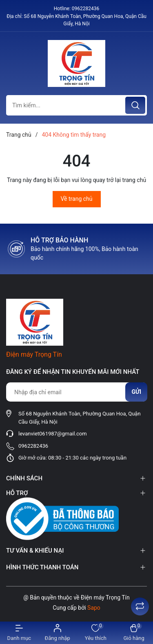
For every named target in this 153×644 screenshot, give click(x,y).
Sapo (94, 608)
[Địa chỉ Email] (76, 392)
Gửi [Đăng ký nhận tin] (136, 392)
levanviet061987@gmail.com (53, 434)
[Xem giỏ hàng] (134, 633)
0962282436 (85, 9)
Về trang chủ (77, 199)
